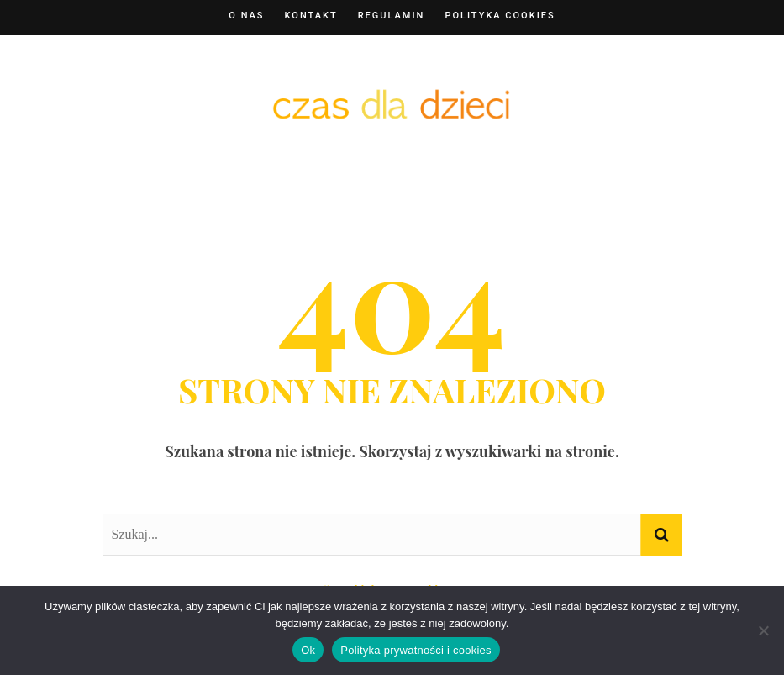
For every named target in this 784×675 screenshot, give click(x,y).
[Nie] (763, 630)
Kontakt (311, 16)
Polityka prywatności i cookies (416, 650)
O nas (246, 16)
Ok (308, 650)
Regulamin (392, 16)
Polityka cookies (500, 16)
